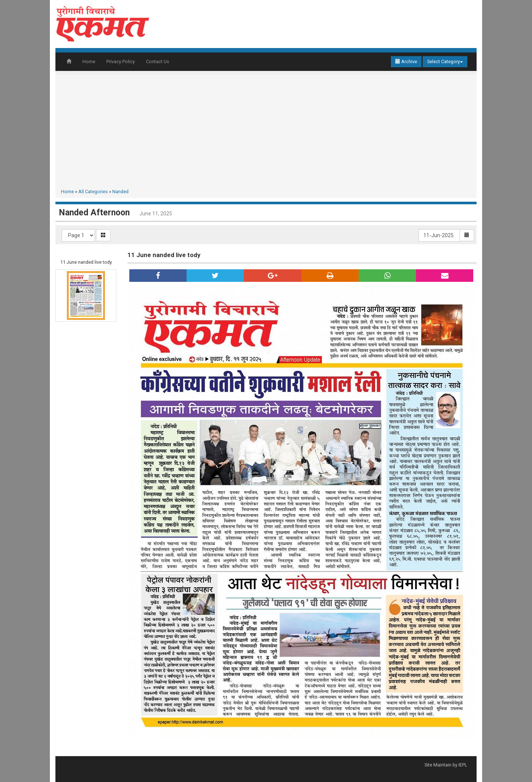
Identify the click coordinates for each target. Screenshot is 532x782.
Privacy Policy (121, 62)
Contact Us (158, 62)
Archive (406, 62)
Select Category (445, 62)
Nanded (120, 192)
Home (89, 62)
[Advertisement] (266, 133)
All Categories (93, 192)
